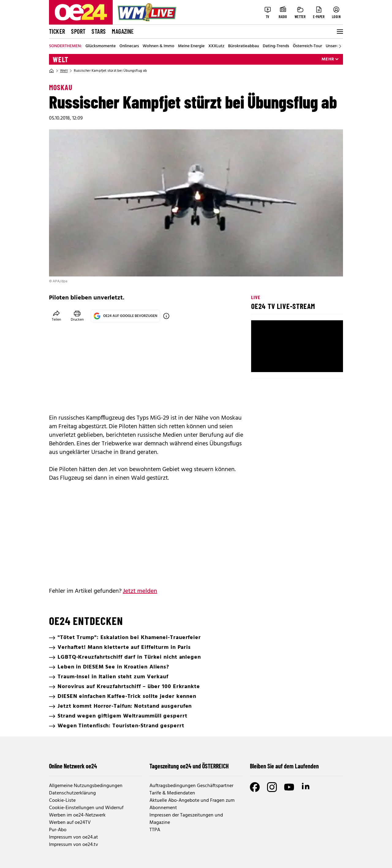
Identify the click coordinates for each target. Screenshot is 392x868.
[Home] (51, 71)
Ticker (57, 31)
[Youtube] (289, 787)
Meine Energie (191, 46)
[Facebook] (255, 787)
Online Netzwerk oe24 (73, 766)
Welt (60, 59)
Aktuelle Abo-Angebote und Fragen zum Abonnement (192, 804)
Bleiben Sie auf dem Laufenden (284, 766)
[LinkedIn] (306, 787)
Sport (78, 31)
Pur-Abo (58, 830)
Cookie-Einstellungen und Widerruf (86, 808)
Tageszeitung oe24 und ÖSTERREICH (189, 766)
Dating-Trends (276, 46)
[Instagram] (272, 787)
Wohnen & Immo (158, 46)
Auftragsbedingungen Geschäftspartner (191, 786)
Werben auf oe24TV (70, 823)
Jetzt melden (140, 591)
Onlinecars (129, 46)
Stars (99, 31)
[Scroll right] (340, 46)
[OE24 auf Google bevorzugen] (166, 316)
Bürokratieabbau (244, 46)
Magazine (123, 31)
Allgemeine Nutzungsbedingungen (86, 786)
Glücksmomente (101, 46)
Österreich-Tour (307, 46)
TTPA (155, 830)
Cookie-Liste (62, 801)
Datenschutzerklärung (72, 793)
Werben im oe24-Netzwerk (77, 815)
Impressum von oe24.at (73, 837)
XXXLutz (216, 46)
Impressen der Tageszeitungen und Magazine (186, 819)
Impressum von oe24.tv (73, 845)
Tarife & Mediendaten (172, 793)
